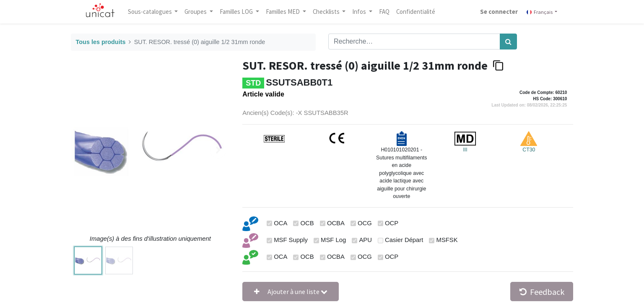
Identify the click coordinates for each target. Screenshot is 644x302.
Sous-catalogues (155, 12)
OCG (365, 223)
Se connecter (495, 12)
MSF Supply (291, 240)
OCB (307, 223)
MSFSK (447, 240)
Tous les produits (101, 42)
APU (365, 240)
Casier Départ (404, 240)
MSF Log (333, 240)
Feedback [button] (542, 292)
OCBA (336, 223)
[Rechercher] (508, 42)
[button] (291, 292)
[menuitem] (389, 12)
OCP (392, 223)
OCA (280, 223)
